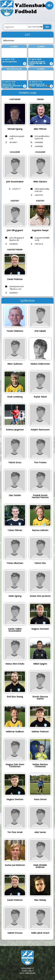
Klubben (14, 46)
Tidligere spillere (14, 69)
